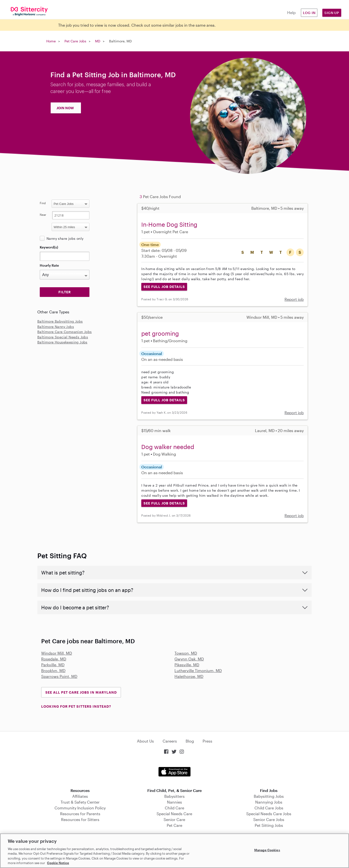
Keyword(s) (49, 247)
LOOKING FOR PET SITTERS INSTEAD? (76, 706)
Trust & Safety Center (80, 802)
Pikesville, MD (187, 665)
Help (291, 12)
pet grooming (160, 333)
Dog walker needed (168, 447)
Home (51, 41)
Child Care (174, 808)
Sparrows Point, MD (59, 676)
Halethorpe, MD (189, 676)
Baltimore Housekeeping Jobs (62, 342)
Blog (190, 741)
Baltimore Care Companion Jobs (65, 332)
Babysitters (174, 796)
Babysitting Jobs (269, 796)
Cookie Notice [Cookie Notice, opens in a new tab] (58, 863)
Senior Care (174, 819)
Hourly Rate (49, 265)
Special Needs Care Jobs (269, 814)
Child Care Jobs (269, 808)
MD (98, 41)
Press (207, 741)
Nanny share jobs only (65, 238)
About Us (145, 741)
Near (43, 215)
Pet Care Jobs (75, 41)
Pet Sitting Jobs (269, 825)
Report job (294, 299)
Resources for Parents (80, 814)
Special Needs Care (174, 814)
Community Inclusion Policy (80, 808)
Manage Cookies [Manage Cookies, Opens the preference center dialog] (267, 850)
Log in (309, 13)
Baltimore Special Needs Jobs (63, 337)
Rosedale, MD (54, 659)
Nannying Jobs (269, 802)
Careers (170, 741)
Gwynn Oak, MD (189, 659)
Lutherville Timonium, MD (198, 670)
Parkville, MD (53, 665)
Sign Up (332, 13)
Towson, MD (186, 653)
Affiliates (80, 796)
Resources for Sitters (80, 819)
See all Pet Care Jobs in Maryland (81, 692)
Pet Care (174, 825)
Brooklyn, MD (53, 670)
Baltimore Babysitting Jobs (60, 321)
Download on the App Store (174, 772)
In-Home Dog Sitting (169, 224)
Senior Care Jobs (269, 819)
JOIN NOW (65, 108)
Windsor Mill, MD (57, 653)
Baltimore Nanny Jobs (56, 327)
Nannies (174, 802)
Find (43, 203)
